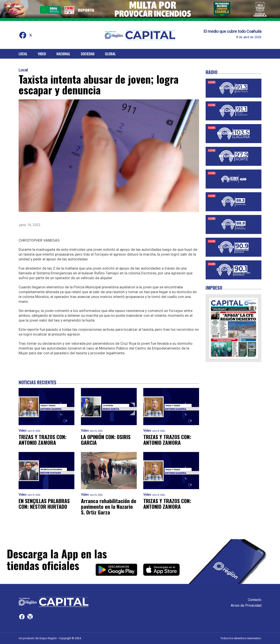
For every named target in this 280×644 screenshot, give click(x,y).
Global (110, 54)
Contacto (255, 600)
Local (23, 54)
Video (42, 54)
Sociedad (88, 54)
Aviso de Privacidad (246, 605)
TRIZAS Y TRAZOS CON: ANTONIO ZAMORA (43, 440)
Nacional (63, 54)
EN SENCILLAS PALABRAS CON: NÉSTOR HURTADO (45, 504)
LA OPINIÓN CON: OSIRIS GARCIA (106, 440)
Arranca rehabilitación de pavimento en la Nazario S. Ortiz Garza (109, 507)
